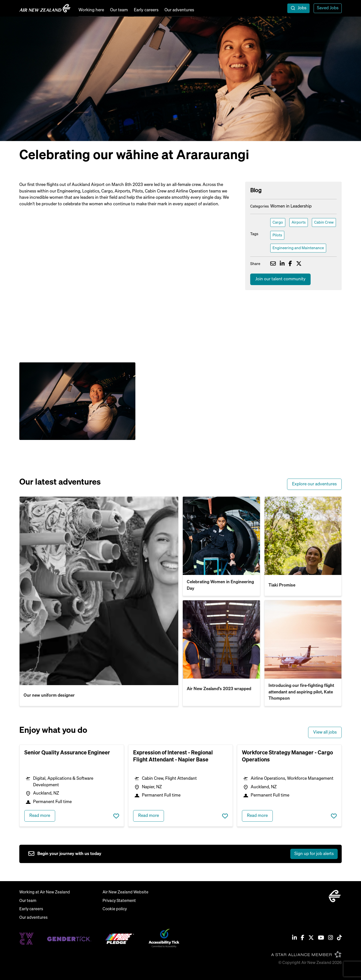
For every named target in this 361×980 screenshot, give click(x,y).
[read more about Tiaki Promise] (303, 536)
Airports (299, 222)
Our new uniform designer (49, 696)
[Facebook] (303, 938)
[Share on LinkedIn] (282, 264)
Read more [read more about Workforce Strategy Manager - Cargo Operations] (257, 816)
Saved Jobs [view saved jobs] (328, 8)
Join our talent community (280, 279)
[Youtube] (321, 938)
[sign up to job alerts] (183, 854)
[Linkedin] (294, 938)
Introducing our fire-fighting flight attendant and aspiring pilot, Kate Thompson (301, 692)
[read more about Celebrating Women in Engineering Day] (221, 536)
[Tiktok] (339, 938)
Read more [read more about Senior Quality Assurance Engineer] (40, 816)
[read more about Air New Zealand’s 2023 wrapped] (221, 639)
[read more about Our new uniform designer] (99, 591)
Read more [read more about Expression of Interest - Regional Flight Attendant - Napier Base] (149, 816)
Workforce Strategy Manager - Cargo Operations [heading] (287, 756)
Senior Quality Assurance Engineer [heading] (67, 753)
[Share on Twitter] (299, 264)
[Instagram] (331, 938)
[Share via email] (273, 264)
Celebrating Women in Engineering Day (220, 585)
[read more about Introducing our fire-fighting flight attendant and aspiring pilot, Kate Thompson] (303, 639)
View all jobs (325, 732)
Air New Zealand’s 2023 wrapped (219, 689)
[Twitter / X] (311, 938)
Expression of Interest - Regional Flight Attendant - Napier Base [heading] (173, 756)
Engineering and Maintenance (298, 248)
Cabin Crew (324, 222)
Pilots (277, 235)
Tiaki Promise (282, 585)
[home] (45, 8)
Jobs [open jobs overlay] (302, 8)
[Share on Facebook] (290, 264)
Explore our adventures (314, 484)
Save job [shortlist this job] (116, 816)
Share (255, 264)
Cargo (278, 222)
